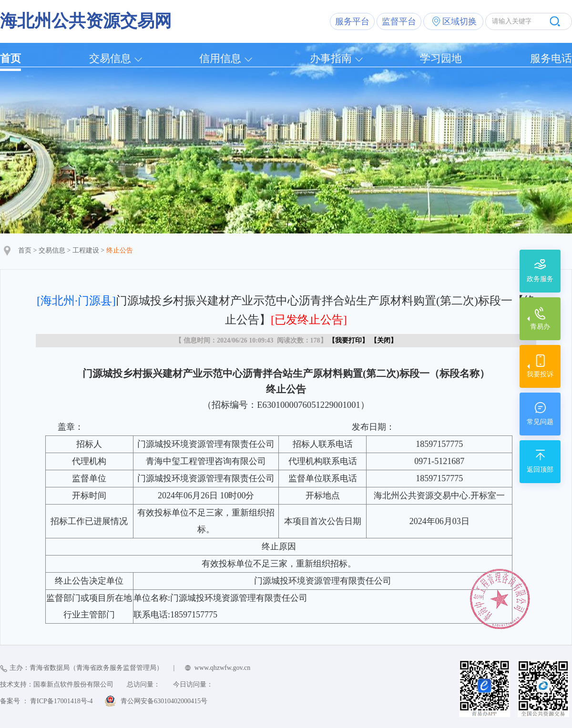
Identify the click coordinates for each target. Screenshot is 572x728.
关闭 (384, 340)
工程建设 (86, 250)
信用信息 (220, 58)
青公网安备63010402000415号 (164, 701)
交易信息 (110, 58)
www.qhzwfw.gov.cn (222, 668)
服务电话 (551, 58)
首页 (10, 58)
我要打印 (348, 340)
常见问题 (540, 422)
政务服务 (540, 279)
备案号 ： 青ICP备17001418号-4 (46, 701)
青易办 (540, 327)
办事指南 (331, 58)
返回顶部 (540, 470)
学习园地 (441, 58)
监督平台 (399, 21)
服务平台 (352, 21)
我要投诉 (540, 374)
